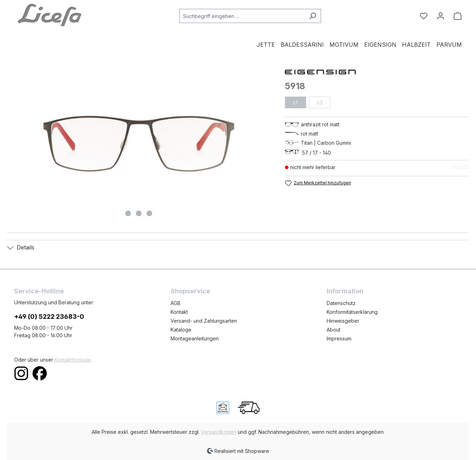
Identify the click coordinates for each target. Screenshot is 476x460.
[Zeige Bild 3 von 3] (149, 213)
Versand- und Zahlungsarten (204, 321)
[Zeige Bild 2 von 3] (139, 213)
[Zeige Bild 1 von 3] (128, 213)
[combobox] (242, 16)
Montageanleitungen (195, 338)
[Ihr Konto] (441, 16)
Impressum (339, 338)
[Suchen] (313, 16)
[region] (139, 144)
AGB (176, 303)
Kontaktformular (73, 360)
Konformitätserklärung (352, 312)
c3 (320, 102)
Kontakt (179, 312)
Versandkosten (219, 432)
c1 (295, 102)
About (334, 330)
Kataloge (181, 330)
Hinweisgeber (343, 321)
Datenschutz (341, 303)
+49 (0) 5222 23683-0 (49, 317)
